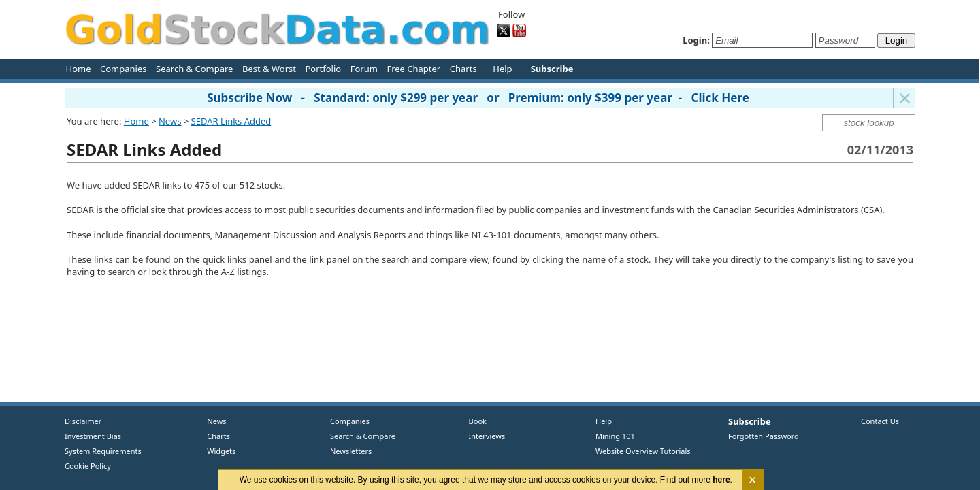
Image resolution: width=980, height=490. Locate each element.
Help (502, 69)
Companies (123, 69)
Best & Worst (269, 69)
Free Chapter (413, 69)
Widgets (216, 451)
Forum (364, 69)
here (722, 480)
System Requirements (103, 451)
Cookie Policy (88, 466)
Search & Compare (194, 69)
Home (79, 69)
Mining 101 (615, 436)
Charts (463, 69)
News (170, 121)
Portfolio (323, 69)
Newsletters (351, 451)
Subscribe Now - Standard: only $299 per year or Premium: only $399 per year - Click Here (478, 98)
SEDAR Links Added (231, 121)
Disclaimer (83, 421)
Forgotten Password (764, 436)
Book (475, 421)
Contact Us (880, 421)
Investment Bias (93, 436)
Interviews (484, 436)
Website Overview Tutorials (643, 451)
